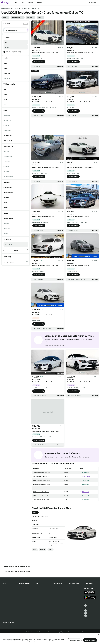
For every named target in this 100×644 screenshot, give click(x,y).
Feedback (83, 632)
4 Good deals (85, 473)
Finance (39, 3)
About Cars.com (19, 632)
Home (3, 8)
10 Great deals (85, 476)
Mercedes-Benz (26, 8)
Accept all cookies (90, 640)
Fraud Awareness (73, 632)
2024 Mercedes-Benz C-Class (41, 480)
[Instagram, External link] (86, 613)
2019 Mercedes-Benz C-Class (41, 492)
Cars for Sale (10, 8)
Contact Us (29, 632)
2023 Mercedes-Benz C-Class (41, 484)
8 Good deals (85, 496)
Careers (50, 632)
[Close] (98, 635)
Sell (23, 3)
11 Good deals (85, 480)
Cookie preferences (74, 640)
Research (30, 3)
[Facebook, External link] (86, 608)
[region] (50, 639)
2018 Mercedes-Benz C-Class (41, 496)
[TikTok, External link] (86, 606)
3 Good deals (85, 500)
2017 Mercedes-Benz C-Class (41, 500)
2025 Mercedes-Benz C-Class (41, 476)
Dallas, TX (17, 8)
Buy (16, 3)
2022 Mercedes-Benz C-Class (41, 488)
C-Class (34, 8)
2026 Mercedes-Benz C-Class (41, 473)
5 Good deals (85, 488)
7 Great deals (85, 492)
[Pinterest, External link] (86, 616)
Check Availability (39, 62)
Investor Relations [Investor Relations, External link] (40, 632)
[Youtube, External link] (86, 611)
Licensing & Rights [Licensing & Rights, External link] (60, 632)
